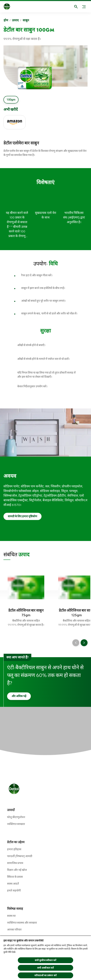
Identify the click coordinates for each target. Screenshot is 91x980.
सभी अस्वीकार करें (46, 968)
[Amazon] (15, 122)
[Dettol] (10, 7)
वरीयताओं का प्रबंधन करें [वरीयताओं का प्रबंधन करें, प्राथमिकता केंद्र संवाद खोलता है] (45, 975)
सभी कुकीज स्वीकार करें (46, 960)
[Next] (84, 643)
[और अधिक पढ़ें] (19, 696)
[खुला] (76, 7)
